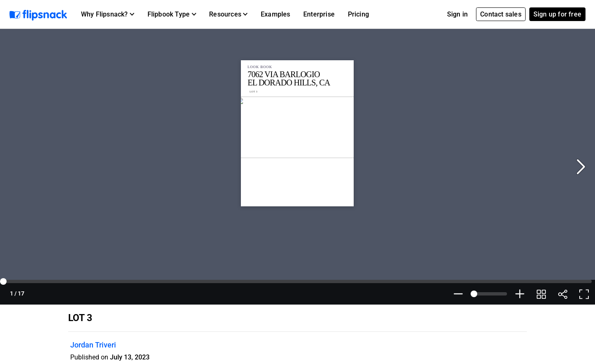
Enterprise (319, 14)
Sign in (457, 14)
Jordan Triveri (93, 345)
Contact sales (501, 14)
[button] (108, 14)
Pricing (358, 14)
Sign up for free (557, 14)
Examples (276, 14)
